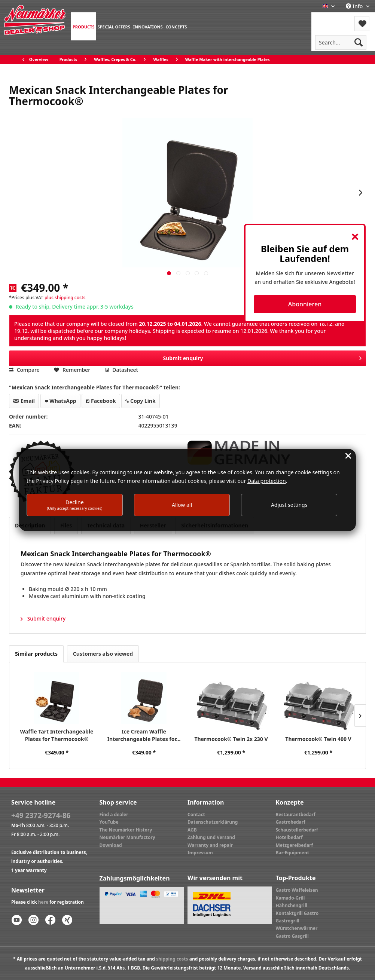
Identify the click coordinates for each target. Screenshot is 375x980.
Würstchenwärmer (297, 928)
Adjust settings (289, 505)
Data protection (267, 481)
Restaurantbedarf (296, 814)
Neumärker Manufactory (127, 837)
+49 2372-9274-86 (41, 815)
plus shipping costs (65, 298)
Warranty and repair (210, 845)
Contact (196, 814)
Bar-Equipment (293, 853)
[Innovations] (148, 26)
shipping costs (172, 959)
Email (24, 401)
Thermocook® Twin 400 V (318, 739)
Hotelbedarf (289, 837)
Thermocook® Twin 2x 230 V (231, 739)
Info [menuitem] (355, 6)
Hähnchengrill (292, 905)
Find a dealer (114, 814)
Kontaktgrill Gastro (297, 913)
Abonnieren (305, 304)
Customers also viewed (103, 654)
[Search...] (341, 42)
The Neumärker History (126, 830)
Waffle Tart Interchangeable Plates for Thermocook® (57, 735)
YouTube (109, 822)
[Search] (359, 42)
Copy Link (140, 401)
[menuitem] (84, 26)
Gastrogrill (288, 921)
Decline (74, 505)
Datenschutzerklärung (213, 822)
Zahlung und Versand (211, 837)
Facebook (101, 401)
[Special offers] (114, 26)
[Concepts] (176, 26)
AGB (192, 830)
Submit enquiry (262, 357)
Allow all (182, 505)
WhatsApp (60, 401)
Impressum (200, 853)
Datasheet (121, 370)
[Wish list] (362, 24)
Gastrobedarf (291, 822)
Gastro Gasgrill (292, 936)
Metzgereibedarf (295, 845)
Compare (24, 370)
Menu (331, 19)
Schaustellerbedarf (297, 830)
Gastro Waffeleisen (297, 890)
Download (111, 845)
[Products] (84, 26)
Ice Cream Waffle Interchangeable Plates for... (144, 735)
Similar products (36, 654)
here (43, 902)
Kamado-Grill (290, 898)
